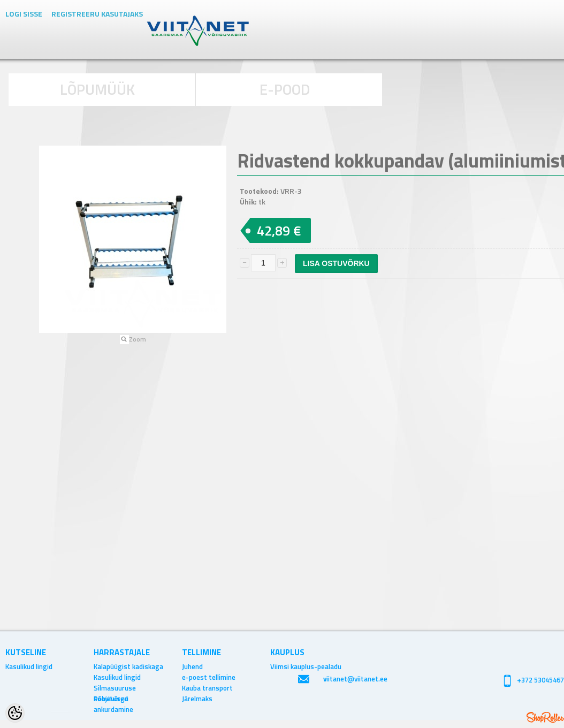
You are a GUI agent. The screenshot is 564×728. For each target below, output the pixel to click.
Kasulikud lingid (29, 666)
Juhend (192, 666)
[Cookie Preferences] (15, 713)
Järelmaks (197, 699)
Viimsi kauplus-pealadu (306, 666)
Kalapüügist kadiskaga (128, 666)
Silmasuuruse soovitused (115, 688)
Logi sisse (24, 14)
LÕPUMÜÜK (97, 89)
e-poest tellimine (209, 677)
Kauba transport (207, 688)
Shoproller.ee (545, 717)
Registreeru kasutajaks (97, 14)
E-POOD (285, 89)
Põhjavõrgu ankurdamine (113, 699)
